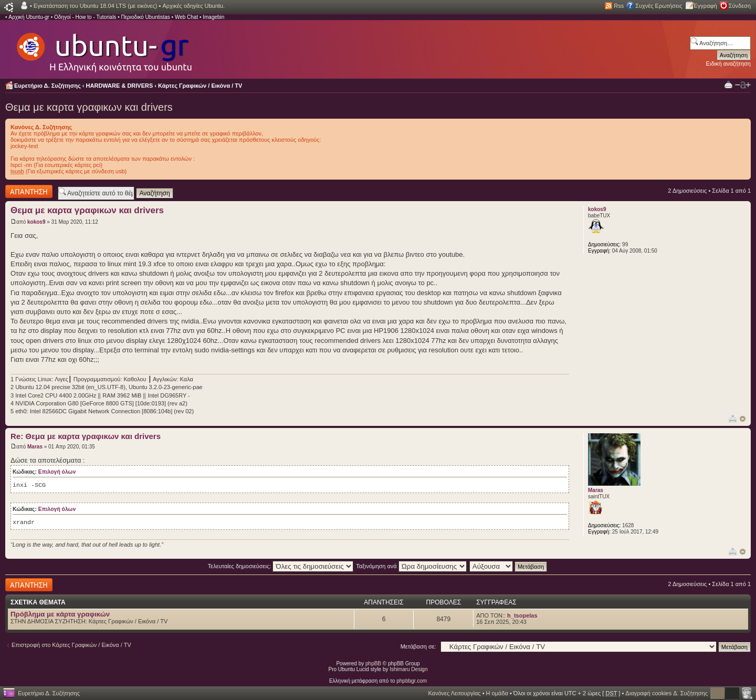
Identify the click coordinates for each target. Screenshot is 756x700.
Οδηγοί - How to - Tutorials (85, 17)
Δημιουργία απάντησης (29, 191)
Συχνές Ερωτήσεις (659, 6)
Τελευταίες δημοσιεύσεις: (281, 566)
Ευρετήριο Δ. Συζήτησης (48, 86)
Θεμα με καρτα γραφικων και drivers (89, 107)
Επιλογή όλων (57, 472)
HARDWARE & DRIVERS (120, 86)
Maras (35, 447)
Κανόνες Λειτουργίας (454, 693)
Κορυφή (743, 419)
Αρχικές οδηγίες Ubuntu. (193, 6)
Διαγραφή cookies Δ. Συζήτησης (666, 693)
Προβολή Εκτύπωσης (728, 84)
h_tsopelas (522, 615)
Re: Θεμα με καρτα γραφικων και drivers (86, 436)
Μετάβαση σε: (418, 646)
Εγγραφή (706, 6)
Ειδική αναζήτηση (728, 64)
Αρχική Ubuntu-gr (29, 17)
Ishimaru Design (408, 669)
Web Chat (186, 17)
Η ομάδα (497, 693)
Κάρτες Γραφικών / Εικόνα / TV (200, 86)
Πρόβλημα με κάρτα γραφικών (60, 614)
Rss (619, 6)
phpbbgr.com (412, 681)
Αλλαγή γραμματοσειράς (743, 85)
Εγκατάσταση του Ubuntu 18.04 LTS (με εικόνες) (95, 6)
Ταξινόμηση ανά (411, 566)
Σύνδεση (740, 6)
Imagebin (213, 17)
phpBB (373, 664)
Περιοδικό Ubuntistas (145, 17)
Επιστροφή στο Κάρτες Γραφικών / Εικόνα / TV (71, 645)
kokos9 (36, 222)
